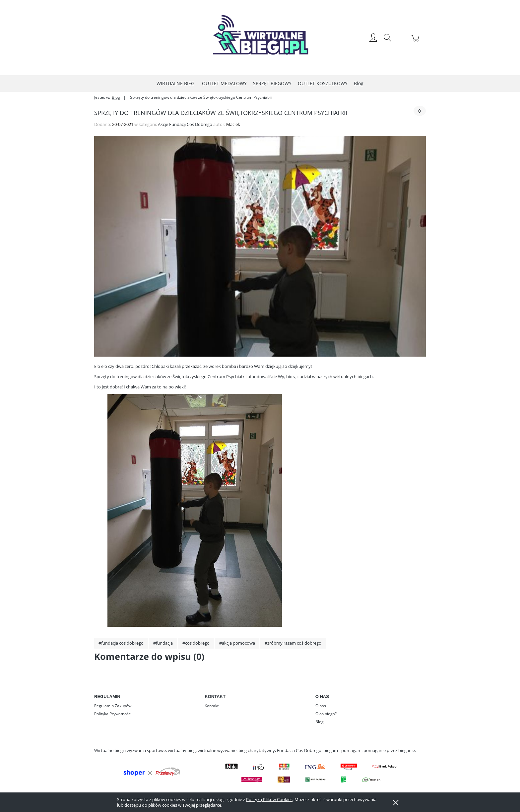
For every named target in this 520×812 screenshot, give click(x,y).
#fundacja (163, 643)
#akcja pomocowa (237, 643)
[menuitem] (176, 83)
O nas (321, 706)
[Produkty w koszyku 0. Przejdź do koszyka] (416, 42)
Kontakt (212, 706)
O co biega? (326, 714)
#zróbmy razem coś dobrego (293, 643)
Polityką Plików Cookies (269, 799)
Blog (320, 722)
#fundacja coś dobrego (121, 643)
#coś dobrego (196, 643)
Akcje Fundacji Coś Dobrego (185, 124)
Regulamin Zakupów (113, 706)
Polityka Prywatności (113, 714)
